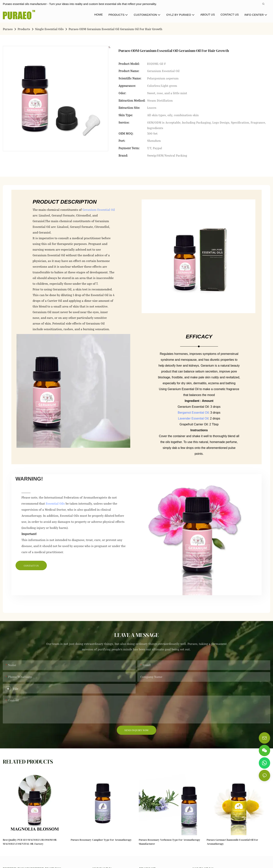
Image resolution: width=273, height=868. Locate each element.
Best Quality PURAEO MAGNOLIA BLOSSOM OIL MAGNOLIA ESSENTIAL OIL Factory (30, 842)
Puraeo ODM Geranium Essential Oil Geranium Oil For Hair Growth (115, 29)
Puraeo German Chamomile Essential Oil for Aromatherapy (232, 842)
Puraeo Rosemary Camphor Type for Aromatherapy (101, 840)
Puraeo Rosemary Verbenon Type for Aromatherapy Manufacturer (170, 842)
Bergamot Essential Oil (193, 413)
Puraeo (8, 29)
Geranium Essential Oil (99, 210)
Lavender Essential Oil (193, 418)
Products (24, 29)
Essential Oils (55, 503)
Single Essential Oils (49, 29)
